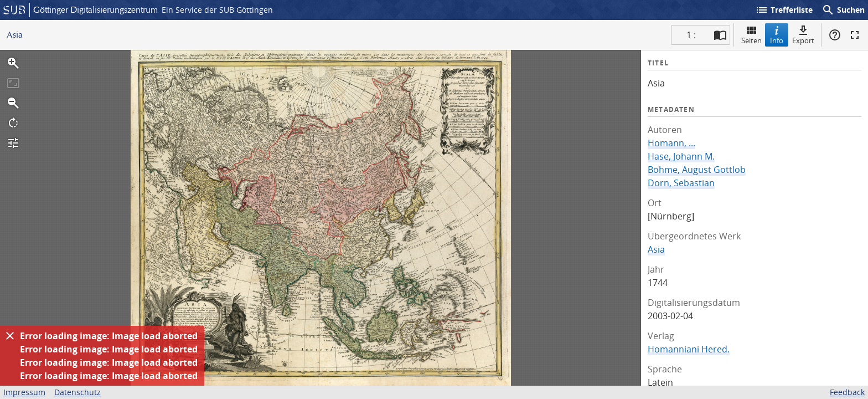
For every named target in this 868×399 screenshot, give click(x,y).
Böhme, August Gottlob (697, 170)
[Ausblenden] (10, 336)
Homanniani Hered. (689, 349)
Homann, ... (671, 143)
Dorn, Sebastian (681, 183)
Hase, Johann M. (681, 156)
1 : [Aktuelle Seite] (691, 35)
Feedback (847, 392)
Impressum (24, 392)
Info (777, 35)
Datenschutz (77, 392)
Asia (656, 249)
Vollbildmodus (855, 35)
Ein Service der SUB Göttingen (217, 10)
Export (803, 35)
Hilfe (835, 35)
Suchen (843, 10)
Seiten (751, 35)
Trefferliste (784, 10)
